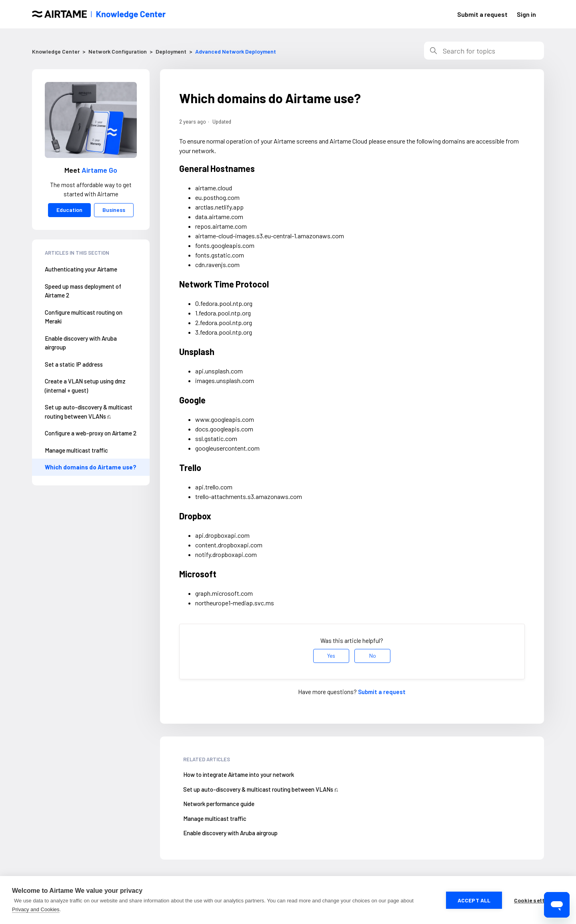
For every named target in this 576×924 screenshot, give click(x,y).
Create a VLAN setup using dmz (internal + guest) (85, 386)
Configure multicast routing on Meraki (84, 317)
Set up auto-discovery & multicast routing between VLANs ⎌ (89, 412)
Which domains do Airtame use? (91, 467)
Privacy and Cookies (36, 909)
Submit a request (482, 14)
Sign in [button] (526, 14)
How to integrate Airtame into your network (239, 774)
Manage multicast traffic (76, 450)
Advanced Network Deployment (236, 51)
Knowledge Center (56, 51)
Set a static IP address (74, 364)
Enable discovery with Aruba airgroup (81, 343)
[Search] (484, 51)
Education (69, 210)
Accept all (474, 900)
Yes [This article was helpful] (331, 656)
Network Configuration (118, 51)
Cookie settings (535, 900)
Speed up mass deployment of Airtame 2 (83, 291)
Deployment (171, 51)
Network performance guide (219, 804)
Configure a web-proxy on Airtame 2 (91, 433)
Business (114, 210)
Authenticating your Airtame (81, 269)
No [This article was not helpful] (373, 656)
